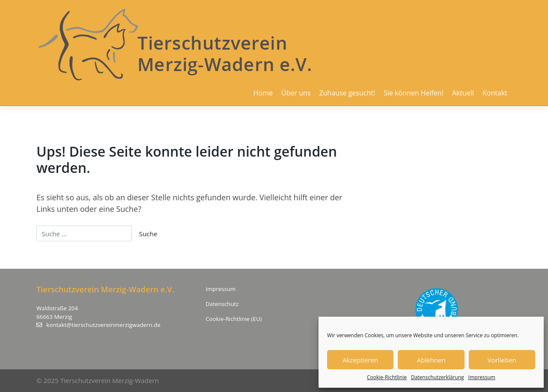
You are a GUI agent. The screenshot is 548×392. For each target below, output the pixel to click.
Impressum (482, 377)
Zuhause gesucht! (347, 93)
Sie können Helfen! (414, 93)
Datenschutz (222, 304)
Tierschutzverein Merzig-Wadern (110, 380)
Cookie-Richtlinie (387, 377)
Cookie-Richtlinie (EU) (234, 319)
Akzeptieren (360, 360)
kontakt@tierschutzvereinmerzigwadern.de (98, 325)
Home (263, 93)
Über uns (296, 93)
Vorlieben (502, 360)
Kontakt (495, 93)
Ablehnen (431, 360)
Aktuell (463, 93)
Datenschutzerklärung (438, 377)
